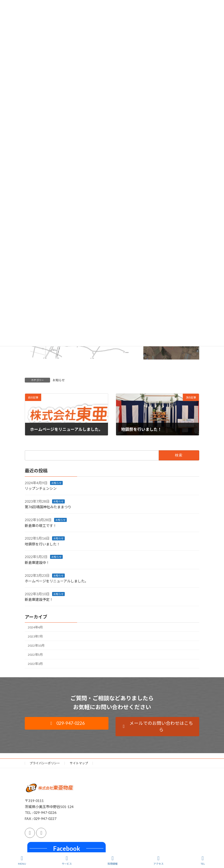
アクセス (159, 860)
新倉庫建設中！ (37, 563)
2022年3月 (35, 664)
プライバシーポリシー (45, 763)
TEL (203, 860)
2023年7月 (35, 636)
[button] (67, 723)
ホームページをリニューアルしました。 (57, 581)
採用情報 (113, 860)
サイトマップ (79, 763)
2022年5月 (35, 655)
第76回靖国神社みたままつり (48, 507)
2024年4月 (35, 627)
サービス (67, 860)
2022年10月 (36, 645)
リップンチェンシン (41, 488)
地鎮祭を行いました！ (42, 544)
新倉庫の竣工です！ (41, 525)
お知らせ (59, 380)
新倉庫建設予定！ (39, 599)
